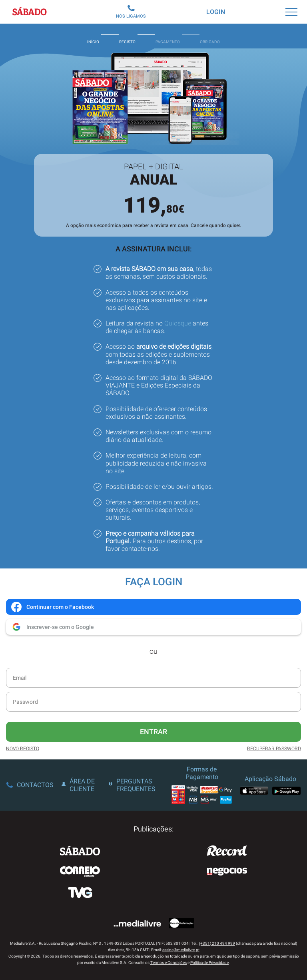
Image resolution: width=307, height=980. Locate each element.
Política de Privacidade (209, 963)
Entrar (153, 732)
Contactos (30, 785)
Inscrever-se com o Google (52, 627)
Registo (127, 36)
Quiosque (178, 323)
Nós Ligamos (131, 12)
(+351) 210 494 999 (217, 943)
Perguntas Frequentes (132, 785)
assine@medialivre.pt (181, 950)
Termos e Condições (168, 963)
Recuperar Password (274, 749)
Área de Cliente (78, 785)
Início (93, 36)
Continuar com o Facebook (52, 607)
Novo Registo (23, 749)
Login (216, 12)
